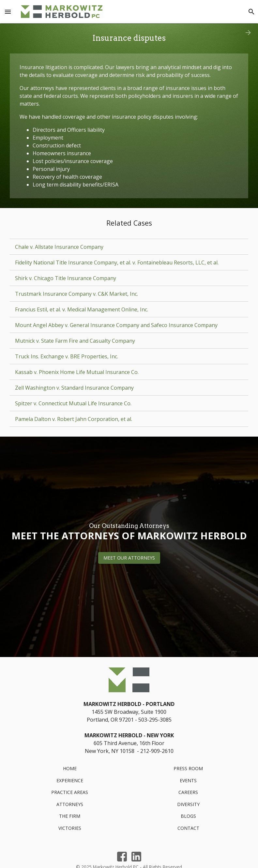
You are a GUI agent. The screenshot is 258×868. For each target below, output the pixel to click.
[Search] (251, 12)
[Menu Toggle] (8, 12)
